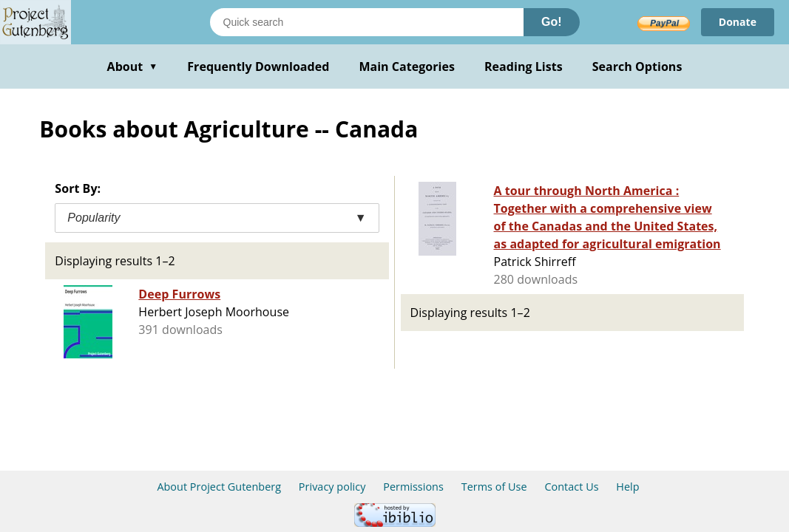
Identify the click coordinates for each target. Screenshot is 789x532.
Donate (738, 22)
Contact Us (571, 487)
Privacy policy (332, 487)
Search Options (637, 66)
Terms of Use (494, 487)
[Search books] (367, 22)
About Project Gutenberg (219, 487)
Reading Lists (524, 66)
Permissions (413, 487)
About (133, 66)
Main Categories (407, 66)
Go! (552, 22)
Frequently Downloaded (258, 66)
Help (627, 487)
